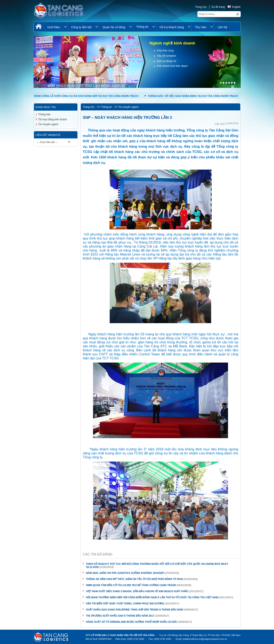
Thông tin (106, 107)
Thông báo (44, 114)
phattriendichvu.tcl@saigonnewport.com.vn (205, 639)
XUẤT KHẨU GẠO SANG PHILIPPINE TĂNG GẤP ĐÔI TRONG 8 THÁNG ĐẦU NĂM (135, 610)
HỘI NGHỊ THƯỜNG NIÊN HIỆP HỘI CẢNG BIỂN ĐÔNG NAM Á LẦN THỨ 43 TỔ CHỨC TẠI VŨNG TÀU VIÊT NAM (152, 597)
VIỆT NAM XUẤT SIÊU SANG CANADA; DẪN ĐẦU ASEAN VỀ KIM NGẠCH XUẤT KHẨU (137, 591)
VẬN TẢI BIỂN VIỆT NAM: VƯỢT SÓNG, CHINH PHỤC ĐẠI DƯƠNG (125, 604)
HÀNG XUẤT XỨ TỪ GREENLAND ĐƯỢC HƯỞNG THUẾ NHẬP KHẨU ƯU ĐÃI (131, 622)
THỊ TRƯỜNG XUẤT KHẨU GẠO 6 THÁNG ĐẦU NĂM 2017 (120, 616)
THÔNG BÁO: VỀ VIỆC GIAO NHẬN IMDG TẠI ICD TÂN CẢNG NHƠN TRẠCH (193, 96)
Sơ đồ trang (218, 7)
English (234, 7)
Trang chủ (201, 7)
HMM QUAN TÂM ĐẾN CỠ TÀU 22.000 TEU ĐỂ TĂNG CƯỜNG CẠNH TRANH (131, 585)
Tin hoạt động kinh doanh (53, 119)
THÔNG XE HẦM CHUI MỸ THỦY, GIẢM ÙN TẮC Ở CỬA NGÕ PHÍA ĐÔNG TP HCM (134, 579)
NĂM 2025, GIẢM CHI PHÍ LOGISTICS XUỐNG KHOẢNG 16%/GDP (125, 573)
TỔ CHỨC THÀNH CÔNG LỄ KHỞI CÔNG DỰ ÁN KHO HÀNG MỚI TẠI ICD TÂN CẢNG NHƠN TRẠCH (79, 96)
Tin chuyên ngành (129, 107)
